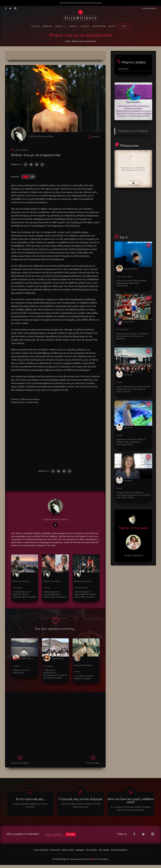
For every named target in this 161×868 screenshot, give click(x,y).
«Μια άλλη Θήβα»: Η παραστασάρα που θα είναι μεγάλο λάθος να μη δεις (85, 594)
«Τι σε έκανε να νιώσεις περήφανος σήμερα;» (84, 677)
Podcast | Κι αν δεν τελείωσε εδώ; (21, 671)
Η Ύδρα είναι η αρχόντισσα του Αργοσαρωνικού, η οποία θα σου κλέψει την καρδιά (55, 674)
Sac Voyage (18, 588)
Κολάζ (47, 588)
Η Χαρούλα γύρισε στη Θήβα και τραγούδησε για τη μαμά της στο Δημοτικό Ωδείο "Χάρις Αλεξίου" (133, 495)
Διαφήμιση (80, 850)
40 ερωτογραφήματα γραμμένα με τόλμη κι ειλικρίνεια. (30, 805)
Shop (124, 26)
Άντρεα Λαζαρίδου (131, 269)
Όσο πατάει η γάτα (124, 277)
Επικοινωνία (55, 850)
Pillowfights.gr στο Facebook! (133, 131)
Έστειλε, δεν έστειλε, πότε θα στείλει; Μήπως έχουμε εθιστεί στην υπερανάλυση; (131, 283)
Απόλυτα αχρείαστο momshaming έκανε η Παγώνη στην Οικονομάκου (55, 594)
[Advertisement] (55, 724)
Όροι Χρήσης (104, 850)
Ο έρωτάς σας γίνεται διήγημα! (80, 799)
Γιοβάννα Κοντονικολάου (41, 136)
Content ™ (60, 26)
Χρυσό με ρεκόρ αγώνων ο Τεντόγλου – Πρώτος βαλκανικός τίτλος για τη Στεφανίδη (133, 336)
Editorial (36, 26)
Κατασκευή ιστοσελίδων (80, 859)
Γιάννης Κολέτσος (27, 658)
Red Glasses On (123, 329)
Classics (73, 26)
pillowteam (128, 375)
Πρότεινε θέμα (68, 850)
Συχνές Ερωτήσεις (41, 850)
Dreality (17, 666)
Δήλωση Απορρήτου (119, 850)
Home (68, 41)
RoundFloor (104, 859)
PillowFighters (99, 26)
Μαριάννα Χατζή (58, 658)
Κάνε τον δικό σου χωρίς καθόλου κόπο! (131, 801)
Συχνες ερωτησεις (149, 8)
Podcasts (85, 26)
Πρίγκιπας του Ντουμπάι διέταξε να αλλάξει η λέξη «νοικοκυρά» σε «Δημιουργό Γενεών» (131, 442)
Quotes (112, 26)
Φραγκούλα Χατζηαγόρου (83, 665)
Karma (78, 672)
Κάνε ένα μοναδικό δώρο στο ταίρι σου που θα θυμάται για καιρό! (80, 805)
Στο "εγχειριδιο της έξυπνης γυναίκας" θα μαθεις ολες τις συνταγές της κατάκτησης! (131, 808)
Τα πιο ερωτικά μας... (30, 799)
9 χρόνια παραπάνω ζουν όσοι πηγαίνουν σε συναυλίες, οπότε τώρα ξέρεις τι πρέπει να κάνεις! (133, 389)
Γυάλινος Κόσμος (21, 150)
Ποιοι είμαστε (91, 850)
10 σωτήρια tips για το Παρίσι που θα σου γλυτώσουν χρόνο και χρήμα (25, 594)
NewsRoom (47, 26)
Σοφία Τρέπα (129, 322)
